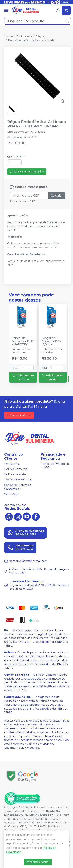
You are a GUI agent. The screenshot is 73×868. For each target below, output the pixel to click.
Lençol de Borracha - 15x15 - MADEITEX (23, 341)
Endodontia (24, 36)
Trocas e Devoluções (18, 480)
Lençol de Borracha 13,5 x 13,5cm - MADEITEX (52, 341)
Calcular (57, 196)
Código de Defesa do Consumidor (18, 487)
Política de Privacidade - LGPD (55, 466)
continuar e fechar (38, 862)
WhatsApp (11, 494)
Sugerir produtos (19, 415)
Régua (40, 36)
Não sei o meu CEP (23, 202)
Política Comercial (16, 469)
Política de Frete (15, 474)
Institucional (12, 464)
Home (9, 36)
